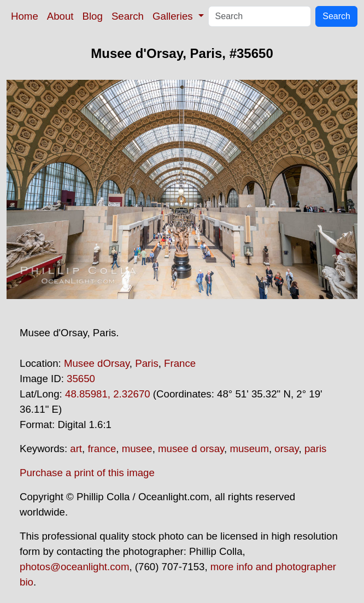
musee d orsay (191, 449)
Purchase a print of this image (87, 473)
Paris (147, 363)
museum (249, 449)
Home (25, 16)
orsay (286, 449)
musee (137, 449)
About (60, 16)
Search (128, 16)
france (102, 449)
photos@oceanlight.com (74, 567)
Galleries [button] (174, 16)
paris (315, 449)
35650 (81, 379)
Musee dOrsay (97, 363)
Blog (93, 16)
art (76, 449)
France (180, 363)
